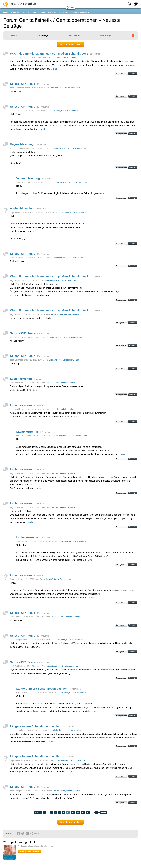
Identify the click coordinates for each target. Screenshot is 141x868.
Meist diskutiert (74, 35)
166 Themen (11, 35)
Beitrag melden (121, 73)
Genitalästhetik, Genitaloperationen (63, 58)
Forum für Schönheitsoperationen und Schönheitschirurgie (25, 13)
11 (73, 812)
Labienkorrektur (21, 379)
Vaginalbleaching (22, 144)
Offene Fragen (106, 35)
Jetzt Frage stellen (70, 45)
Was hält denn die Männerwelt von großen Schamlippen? (49, 54)
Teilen (9, 833)
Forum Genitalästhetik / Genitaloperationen (64, 13)
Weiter (103, 812)
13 (83, 812)
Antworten (133, 73)
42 (97, 812)
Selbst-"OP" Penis (23, 84)
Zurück (38, 812)
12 (78, 812)
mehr (56, 69)
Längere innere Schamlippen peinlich (42, 689)
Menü (70, 7)
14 (88, 812)
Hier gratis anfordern (30, 852)
